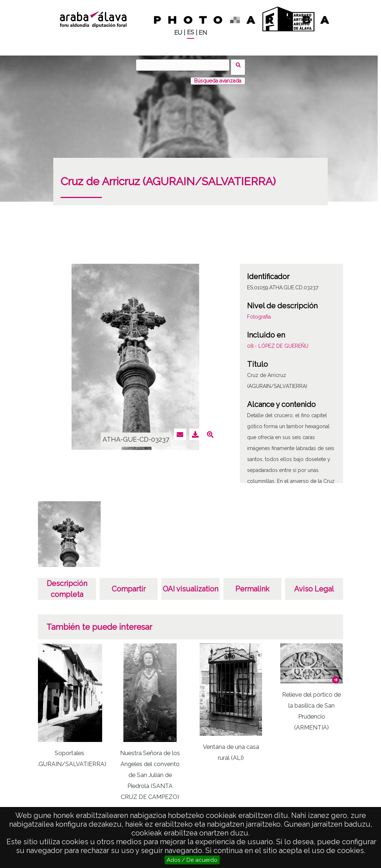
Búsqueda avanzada (218, 76)
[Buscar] (185, 65)
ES (190, 32)
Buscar (240, 65)
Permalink (252, 585)
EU (178, 33)
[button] (336, 675)
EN (203, 33)
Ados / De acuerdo (192, 860)
